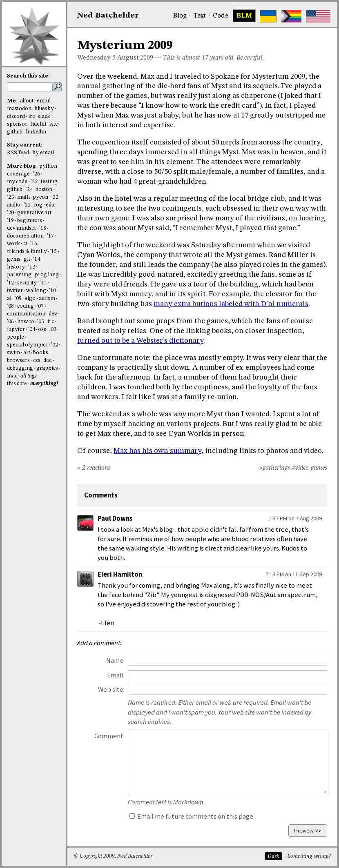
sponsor (17, 124)
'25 (34, 182)
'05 (41, 322)
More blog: (22, 166)
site (54, 124)
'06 (10, 322)
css (37, 361)
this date (17, 384)
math (23, 197)
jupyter (16, 330)
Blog (180, 16)
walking (36, 291)
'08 (10, 306)
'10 (52, 291)
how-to (26, 322)
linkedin (36, 132)
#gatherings (274, 468)
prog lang (47, 275)
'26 (37, 174)
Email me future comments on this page (191, 816)
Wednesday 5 (96, 58)
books (41, 353)
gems (14, 259)
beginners (30, 221)
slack (44, 117)
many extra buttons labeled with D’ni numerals (231, 304)
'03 (53, 330)
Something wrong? (309, 856)
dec (47, 361)
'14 (37, 259)
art (27, 353)
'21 (27, 205)
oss (42, 330)
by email (43, 153)
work (13, 244)
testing (49, 182)
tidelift (39, 124)
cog (38, 205)
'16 (34, 244)
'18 (43, 228)
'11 (43, 283)
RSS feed (18, 153)
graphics (47, 368)
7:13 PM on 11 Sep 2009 (294, 574)
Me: (13, 101)
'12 (10, 283)
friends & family (27, 252)
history (16, 267)
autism (47, 299)
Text (200, 16)
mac (12, 376)
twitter (15, 291)
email (44, 101)
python (48, 166)
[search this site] (30, 87)
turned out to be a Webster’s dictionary (140, 341)
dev (53, 314)
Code (221, 16)
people (16, 337)
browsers (18, 361)
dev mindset (21, 228)
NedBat (108, 16)
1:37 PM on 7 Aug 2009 (295, 518)
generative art (34, 213)
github (15, 132)
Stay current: (25, 145)
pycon (40, 197)
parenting (19, 275)
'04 (32, 330)
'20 (10, 213)
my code (17, 182)
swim (13, 353)
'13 (32, 267)
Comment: (109, 736)
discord (16, 117)
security (27, 283)
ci (25, 244)
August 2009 (135, 58)
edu (50, 205)
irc (31, 117)
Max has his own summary (157, 451)
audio (14, 205)
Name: (115, 660)
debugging (20, 368)
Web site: (111, 689)
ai (9, 299)
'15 (53, 252)
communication (26, 314)
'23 (10, 197)
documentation (25, 236)
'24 (29, 190)
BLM (244, 16)
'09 (18, 299)
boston (44, 190)
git (27, 259)
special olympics (27, 345)
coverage (18, 174)
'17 (50, 236)
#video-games (309, 468)
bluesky (44, 109)
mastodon (19, 109)
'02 (55, 345)
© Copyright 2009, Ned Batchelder (113, 856)
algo (30, 299)
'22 (55, 197)
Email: (116, 675)
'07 (40, 306)
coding (26, 306)
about (27, 101)
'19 (10, 221)
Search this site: (28, 76)
